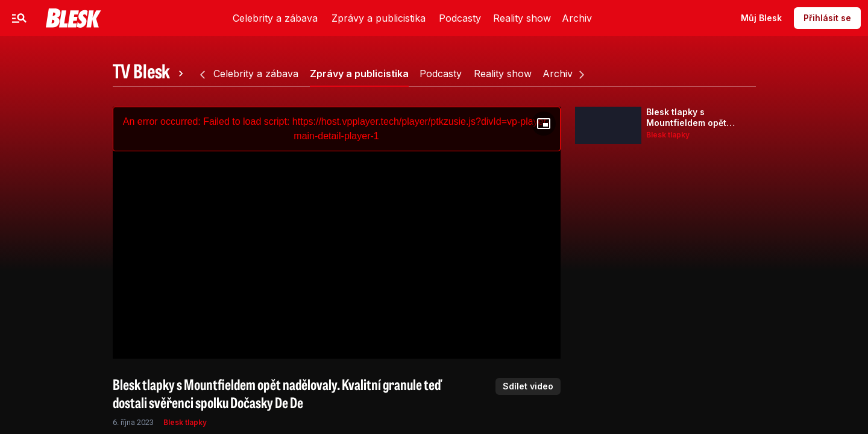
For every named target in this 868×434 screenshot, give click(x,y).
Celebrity (87, 18)
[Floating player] (544, 124)
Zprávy (143, 18)
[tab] (150, 74)
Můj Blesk (761, 18)
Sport (191, 18)
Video (237, 18)
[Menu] (19, 18)
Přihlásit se (827, 18)
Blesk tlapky (185, 422)
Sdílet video (528, 386)
